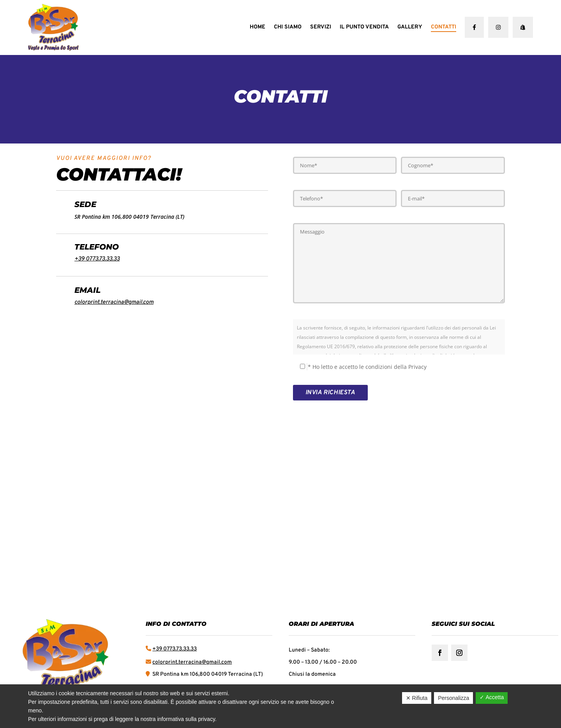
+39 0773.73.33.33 (97, 259)
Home (258, 27)
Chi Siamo (288, 27)
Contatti (444, 27)
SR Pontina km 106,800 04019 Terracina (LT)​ (207, 674)
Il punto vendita (364, 27)
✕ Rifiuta (417, 698)
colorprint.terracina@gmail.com (114, 302)
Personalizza (453, 698)
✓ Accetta (492, 697)
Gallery (410, 27)
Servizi (321, 27)
